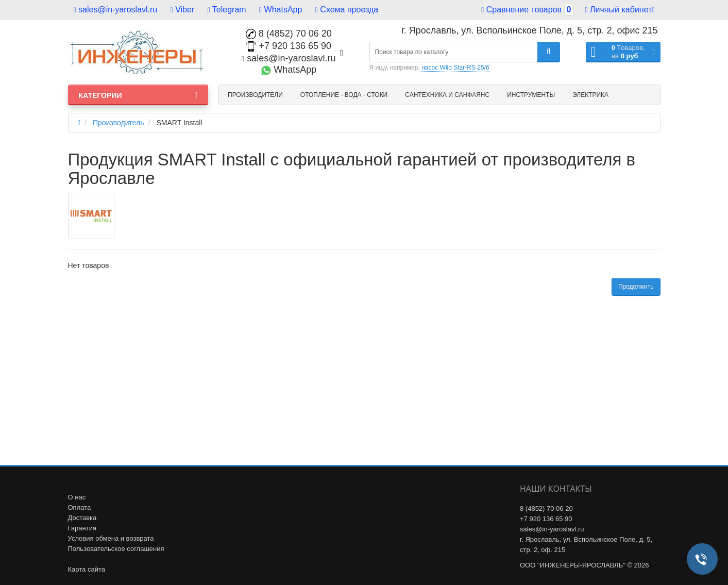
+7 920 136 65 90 (289, 46)
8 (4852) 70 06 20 (289, 34)
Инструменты (531, 95)
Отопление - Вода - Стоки (344, 95)
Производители (255, 95)
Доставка (82, 518)
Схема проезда (347, 10)
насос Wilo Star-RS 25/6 (455, 68)
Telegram (227, 10)
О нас (77, 497)
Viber (183, 10)
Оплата (80, 507)
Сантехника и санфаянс (447, 95)
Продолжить (636, 287)
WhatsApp (281, 10)
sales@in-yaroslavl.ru (116, 10)
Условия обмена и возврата (111, 538)
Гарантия (82, 528)
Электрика (590, 95)
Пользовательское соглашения (116, 549)
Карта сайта (87, 569)
